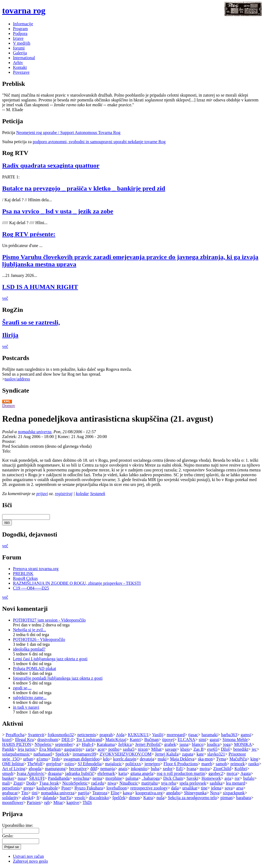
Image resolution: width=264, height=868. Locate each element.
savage (171, 749)
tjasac (193, 735)
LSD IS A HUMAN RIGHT (40, 287)
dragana (55, 773)
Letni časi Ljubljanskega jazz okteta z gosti (50, 659)
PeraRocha (15, 735)
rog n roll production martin (181, 773)
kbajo (185, 749)
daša (175, 788)
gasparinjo (73, 749)
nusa (21, 778)
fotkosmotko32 (61, 735)
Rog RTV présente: (29, 234)
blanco (198, 744)
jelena (216, 788)
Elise (115, 793)
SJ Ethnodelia (90, 764)
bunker (8, 778)
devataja (147, 759)
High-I (88, 744)
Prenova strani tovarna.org (36, 569)
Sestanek (98, 494)
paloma (132, 778)
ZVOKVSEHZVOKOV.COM (125, 754)
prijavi (42, 494)
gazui (214, 740)
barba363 (229, 735)
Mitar (58, 802)
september (64, 744)
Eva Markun (50, 749)
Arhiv (18, 63)
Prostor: (9, 441)
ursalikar (190, 788)
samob (221, 764)
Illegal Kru (25, 740)
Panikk (8, 749)
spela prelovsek (193, 783)
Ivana (191, 769)
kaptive (73, 802)
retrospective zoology (149, 788)
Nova (215, 793)
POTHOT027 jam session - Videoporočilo (49, 620)
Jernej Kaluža (167, 754)
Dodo (31, 783)
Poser (66, 788)
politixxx (133, 764)
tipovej (168, 740)
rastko (254, 764)
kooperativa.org (149, 793)
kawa (127, 793)
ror (237, 778)
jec (254, 749)
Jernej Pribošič (148, 744)
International (24, 58)
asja (228, 778)
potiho (114, 749)
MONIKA (243, 744)
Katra (148, 798)
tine (204, 788)
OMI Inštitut (13, 764)
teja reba (169, 783)
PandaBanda (59, 778)
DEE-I (67, 740)
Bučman (151, 740)
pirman (226, 798)
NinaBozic (129, 783)
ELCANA (186, 740)
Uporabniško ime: (18, 825)
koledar (82, 494)
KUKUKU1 (138, 735)
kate (200, 754)
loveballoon (117, 788)
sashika (216, 783)
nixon (143, 749)
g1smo (42, 759)
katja (123, 773)
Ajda (120, 735)
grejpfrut (54, 764)
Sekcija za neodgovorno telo (193, 798)
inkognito (139, 769)
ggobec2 (216, 773)
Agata (245, 773)
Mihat (156, 749)
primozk (238, 764)
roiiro (70, 764)
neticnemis (87, 735)
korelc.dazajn (125, 759)
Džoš (225, 749)
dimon (134, 798)
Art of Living (14, 769)
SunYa (65, 798)
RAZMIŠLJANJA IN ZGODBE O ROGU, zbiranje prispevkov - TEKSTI (77, 583)
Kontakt (20, 67)
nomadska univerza (35, 432)
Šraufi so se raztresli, (31, 322)
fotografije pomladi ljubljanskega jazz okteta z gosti (58, 678)
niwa (112, 783)
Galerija (20, 53)
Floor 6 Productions (181, 764)
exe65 (212, 749)
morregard (176, 735)
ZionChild (222, 769)
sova (229, 788)
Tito (25, 793)
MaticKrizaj (116, 740)
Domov (9, 406)
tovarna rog (24, 10)
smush (8, 773)
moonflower (13, 802)
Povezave (21, 72)
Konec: (64, 437)
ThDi (87, 802)
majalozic (114, 764)
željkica (125, 744)
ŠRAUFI (37, 778)
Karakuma (106, 744)
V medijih (22, 43)
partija (83, 793)
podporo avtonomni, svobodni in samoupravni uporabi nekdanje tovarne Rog (99, 142)
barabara (244, 798)
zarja (90, 749)
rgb (47, 802)
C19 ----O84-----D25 (31, 588)
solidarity (10, 798)
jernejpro (152, 764)
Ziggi (18, 783)
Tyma (221, 759)
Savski (192, 778)
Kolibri (241, 769)
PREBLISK (23, 574)
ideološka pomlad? (29, 649)
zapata (188, 754)
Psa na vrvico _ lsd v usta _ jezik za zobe (58, 211)
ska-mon (205, 759)
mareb (207, 764)
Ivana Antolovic (31, 773)
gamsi (246, 735)
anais (123, 769)
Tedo (56, 759)
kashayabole (47, 788)
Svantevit (36, 735)
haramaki (210, 735)
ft (38, 798)
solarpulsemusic (16, 754)
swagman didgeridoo (82, 759)
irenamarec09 (84, 754)
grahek (170, 744)
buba (155, 769)
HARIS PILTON (17, 744)
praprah (106, 735)
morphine (114, 778)
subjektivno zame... (30, 698)
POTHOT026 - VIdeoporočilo (39, 639)
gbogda (35, 769)
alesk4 (27, 798)
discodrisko (99, 798)
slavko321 (216, 754)
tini (35, 793)
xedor (167, 769)
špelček (119, 798)
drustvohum (47, 740)
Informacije (23, 24)
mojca (232, 773)
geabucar (10, 793)
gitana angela (142, 773)
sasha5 (129, 749)
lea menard (236, 783)
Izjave (18, 38)
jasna (184, 744)
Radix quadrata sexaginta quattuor (51, 165)
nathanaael (43, 754)
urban (28, 759)
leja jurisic (27, 749)
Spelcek (62, 754)
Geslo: (8, 836)
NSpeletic (43, 744)
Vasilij (158, 735)
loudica (213, 744)
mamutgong (55, 769)
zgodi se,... (22, 688)
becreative (78, 769)
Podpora (20, 33)
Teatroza (100, 793)
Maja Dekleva (182, 759)
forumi (19, 48)
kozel (7, 740)
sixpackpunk (234, 793)
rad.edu (98, 783)
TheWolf (35, 764)
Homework (211, 778)
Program (20, 29)
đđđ (94, 769)
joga (227, 744)
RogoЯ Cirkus (25, 578)
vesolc (80, 798)
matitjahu (149, 783)
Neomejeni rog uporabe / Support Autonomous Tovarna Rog (68, 133)
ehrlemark (106, 773)
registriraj (64, 494)
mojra (205, 769)
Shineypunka (195, 793)
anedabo (173, 793)
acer (101, 749)
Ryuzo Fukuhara (89, 788)
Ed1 (180, 769)
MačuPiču (238, 759)
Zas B (198, 749)
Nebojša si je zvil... (30, 630)
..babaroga (151, 778)
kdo (106, 759)
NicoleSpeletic (75, 783)
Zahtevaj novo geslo (30, 861)
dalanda (49, 798)
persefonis (11, 788)
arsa (240, 788)
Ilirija (10, 335)
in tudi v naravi (26, 707)
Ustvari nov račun (28, 856)
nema (97, 778)
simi (203, 740)
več (5, 298)
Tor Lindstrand (89, 740)
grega (28, 788)
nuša (160, 798)
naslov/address (17, 379)
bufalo (249, 778)
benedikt (241, 749)
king (254, 759)
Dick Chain (173, 778)
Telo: (7, 451)
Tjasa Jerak (49, 783)
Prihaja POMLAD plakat (35, 668)
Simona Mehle (235, 740)
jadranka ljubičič (79, 773)
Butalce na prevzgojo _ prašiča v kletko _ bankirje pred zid (84, 188)
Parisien (34, 802)
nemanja (108, 769)
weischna (81, 778)
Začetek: (10, 437)
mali (6, 783)
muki (162, 759)
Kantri (135, 740)
